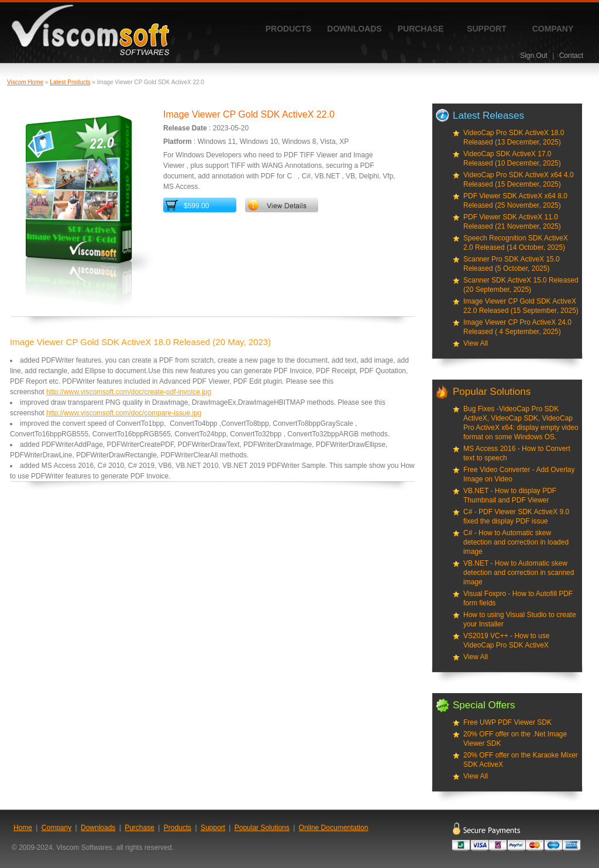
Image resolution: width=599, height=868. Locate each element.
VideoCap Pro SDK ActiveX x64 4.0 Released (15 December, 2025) (519, 180)
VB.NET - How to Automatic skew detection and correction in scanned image (519, 573)
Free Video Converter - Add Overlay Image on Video (519, 474)
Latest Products (70, 82)
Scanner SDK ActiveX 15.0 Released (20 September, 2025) (521, 285)
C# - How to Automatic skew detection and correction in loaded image (516, 542)
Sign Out (534, 56)
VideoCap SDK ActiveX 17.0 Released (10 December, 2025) (512, 159)
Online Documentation (334, 828)
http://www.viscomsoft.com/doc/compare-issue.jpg (124, 413)
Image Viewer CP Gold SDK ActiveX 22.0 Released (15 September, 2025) (521, 306)
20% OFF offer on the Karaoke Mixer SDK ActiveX (521, 760)
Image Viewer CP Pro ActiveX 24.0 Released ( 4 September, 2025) (517, 327)
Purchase (421, 29)
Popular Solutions (262, 828)
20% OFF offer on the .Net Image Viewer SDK (515, 739)
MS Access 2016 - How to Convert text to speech (517, 453)
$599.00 (196, 206)
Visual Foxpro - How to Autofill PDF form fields (518, 598)
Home (23, 828)
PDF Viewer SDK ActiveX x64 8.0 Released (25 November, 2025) (515, 201)
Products (289, 29)
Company (553, 29)
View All (476, 343)
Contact (571, 56)
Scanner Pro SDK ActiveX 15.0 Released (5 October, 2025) (512, 264)
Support (487, 29)
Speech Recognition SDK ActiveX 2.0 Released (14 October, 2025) (516, 243)
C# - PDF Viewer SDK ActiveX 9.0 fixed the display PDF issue (516, 516)
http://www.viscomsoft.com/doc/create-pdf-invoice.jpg (129, 392)
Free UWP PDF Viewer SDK (507, 722)
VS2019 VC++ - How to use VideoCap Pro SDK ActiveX (506, 640)
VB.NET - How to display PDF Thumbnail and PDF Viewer (510, 495)
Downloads (354, 29)
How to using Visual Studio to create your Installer (520, 619)
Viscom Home (25, 82)
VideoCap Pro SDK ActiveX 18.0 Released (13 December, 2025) (514, 137)
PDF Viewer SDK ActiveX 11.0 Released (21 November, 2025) (512, 222)
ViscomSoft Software (90, 30)
